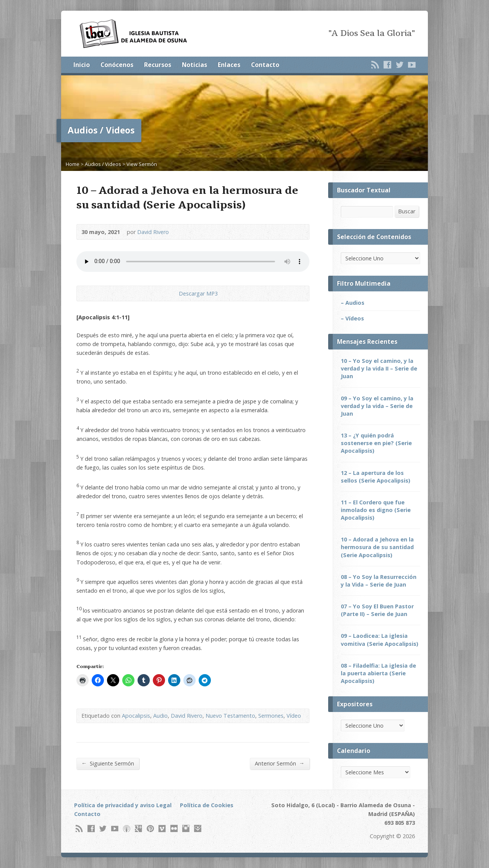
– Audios (353, 303)
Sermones (271, 716)
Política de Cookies (207, 805)
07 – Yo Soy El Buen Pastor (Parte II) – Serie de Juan (377, 610)
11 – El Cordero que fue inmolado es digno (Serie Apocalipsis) (376, 510)
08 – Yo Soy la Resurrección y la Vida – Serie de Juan (379, 581)
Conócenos (117, 65)
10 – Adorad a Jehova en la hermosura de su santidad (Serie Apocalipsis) (377, 547)
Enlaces (229, 65)
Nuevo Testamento (230, 716)
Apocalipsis (136, 716)
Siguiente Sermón (108, 763)
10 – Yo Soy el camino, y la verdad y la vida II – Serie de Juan (379, 368)
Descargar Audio (172, 293)
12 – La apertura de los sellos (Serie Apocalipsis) (376, 477)
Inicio (82, 65)
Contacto (265, 65)
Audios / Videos (103, 164)
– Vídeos (352, 318)
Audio (160, 716)
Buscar (407, 211)
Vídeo (294, 716)
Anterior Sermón (280, 763)
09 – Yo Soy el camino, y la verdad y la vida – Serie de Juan (377, 406)
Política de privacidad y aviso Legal (123, 805)
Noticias (194, 65)
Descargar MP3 (198, 293)
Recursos (158, 65)
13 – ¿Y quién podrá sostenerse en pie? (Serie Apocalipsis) (376, 443)
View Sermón (142, 164)
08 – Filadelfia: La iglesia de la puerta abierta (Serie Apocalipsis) (378, 673)
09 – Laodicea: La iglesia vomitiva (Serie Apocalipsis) (380, 640)
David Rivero (153, 232)
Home (73, 164)
